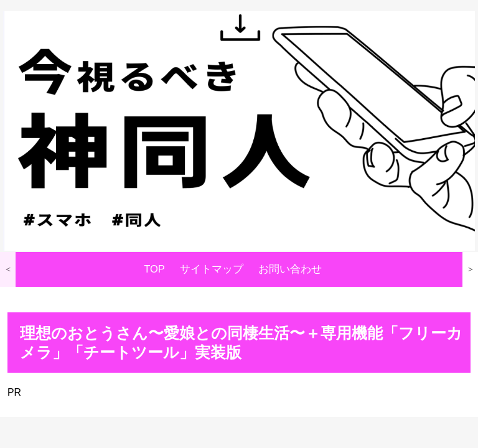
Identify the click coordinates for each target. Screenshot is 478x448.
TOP (154, 269)
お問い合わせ (290, 269)
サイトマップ (212, 269)
